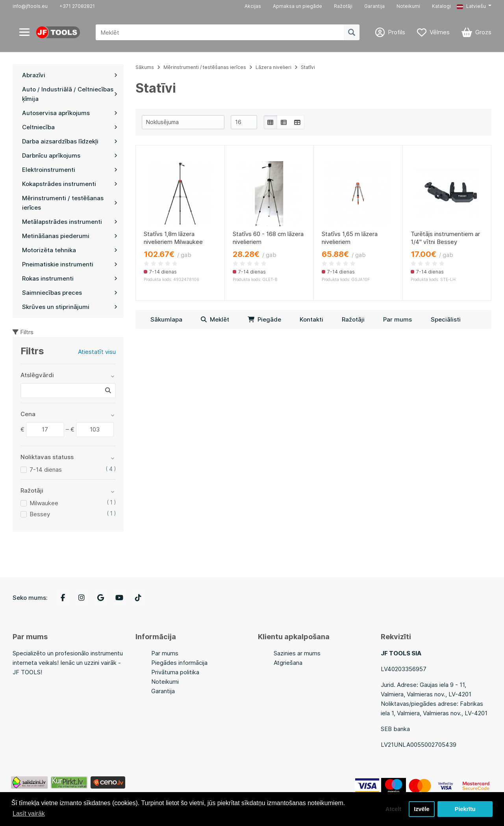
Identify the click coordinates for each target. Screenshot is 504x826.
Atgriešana (288, 663)
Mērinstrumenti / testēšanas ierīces (205, 67)
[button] (474, 6)
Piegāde (264, 319)
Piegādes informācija (179, 663)
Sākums (145, 67)
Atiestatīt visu (97, 352)
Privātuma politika (175, 672)
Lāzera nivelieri (273, 67)
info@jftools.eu (30, 6)
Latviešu (471, 6)
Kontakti (311, 319)
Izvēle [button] (422, 809)
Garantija (374, 6)
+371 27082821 (77, 6)
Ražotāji (343, 6)
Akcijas (253, 6)
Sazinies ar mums (297, 653)
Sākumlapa (166, 319)
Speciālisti (446, 319)
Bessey (40, 514)
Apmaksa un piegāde (297, 6)
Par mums (397, 319)
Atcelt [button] (393, 809)
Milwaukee (44, 503)
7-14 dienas (46, 470)
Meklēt (215, 319)
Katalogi (441, 6)
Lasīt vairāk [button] (29, 814)
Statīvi (308, 67)
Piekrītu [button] (465, 809)
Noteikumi (408, 6)
